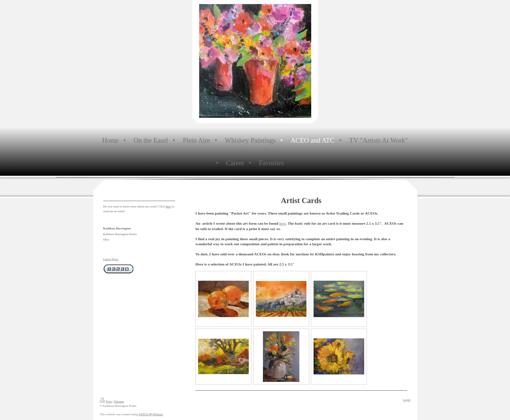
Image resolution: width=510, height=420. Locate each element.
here (283, 223)
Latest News (111, 259)
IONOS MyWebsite (151, 414)
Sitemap (119, 401)
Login (407, 400)
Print (106, 401)
